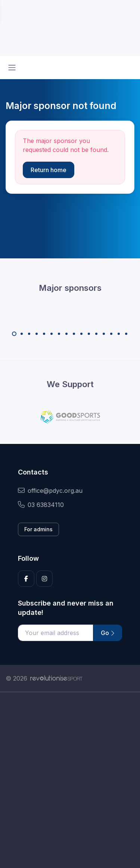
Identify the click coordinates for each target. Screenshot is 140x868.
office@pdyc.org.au (50, 491)
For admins (38, 529)
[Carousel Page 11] (89, 334)
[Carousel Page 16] (126, 334)
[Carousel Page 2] (22, 334)
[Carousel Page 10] (81, 334)
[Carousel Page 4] (37, 334)
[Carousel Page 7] (59, 334)
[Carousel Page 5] (44, 334)
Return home (49, 170)
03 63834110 (41, 505)
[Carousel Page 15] (119, 334)
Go (108, 633)
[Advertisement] (70, 780)
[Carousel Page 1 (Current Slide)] (14, 334)
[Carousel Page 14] (111, 334)
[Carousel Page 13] (104, 334)
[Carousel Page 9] (74, 334)
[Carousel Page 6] (52, 334)
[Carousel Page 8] (66, 334)
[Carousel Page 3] (29, 334)
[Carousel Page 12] (96, 334)
